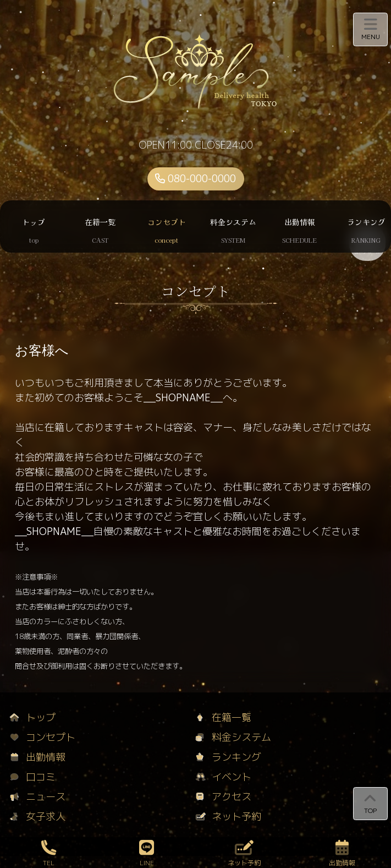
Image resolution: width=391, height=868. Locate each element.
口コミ (33, 777)
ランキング (228, 757)
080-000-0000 (195, 179)
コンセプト (43, 737)
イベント (224, 777)
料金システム (233, 737)
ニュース (38, 797)
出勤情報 (38, 757)
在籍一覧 (224, 717)
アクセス (224, 797)
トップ (33, 717)
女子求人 (38, 817)
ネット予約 (228, 817)
